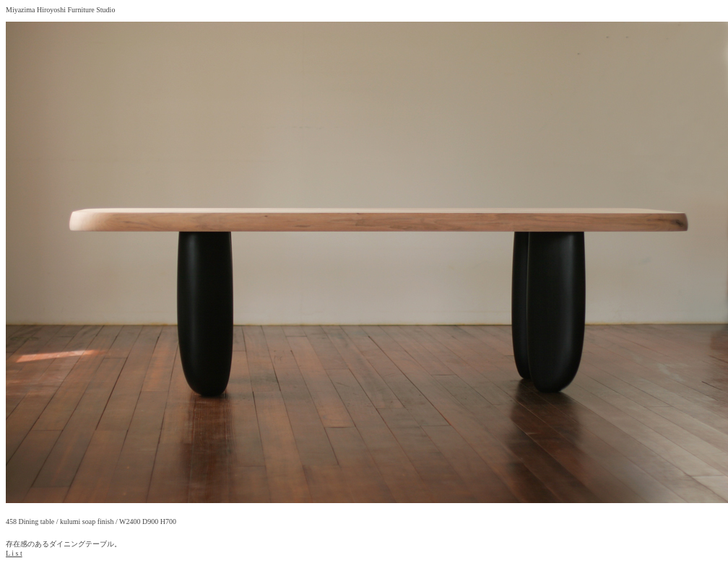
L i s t (14, 553)
